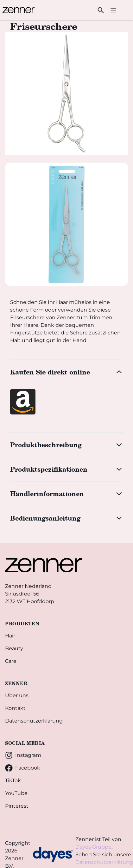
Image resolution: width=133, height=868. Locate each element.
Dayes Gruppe (93, 847)
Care (11, 661)
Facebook (23, 768)
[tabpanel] (66, 93)
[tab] (66, 224)
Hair (10, 636)
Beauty (14, 648)
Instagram (23, 755)
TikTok (13, 781)
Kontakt (15, 708)
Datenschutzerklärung (34, 721)
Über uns (17, 695)
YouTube (16, 793)
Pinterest (17, 806)
